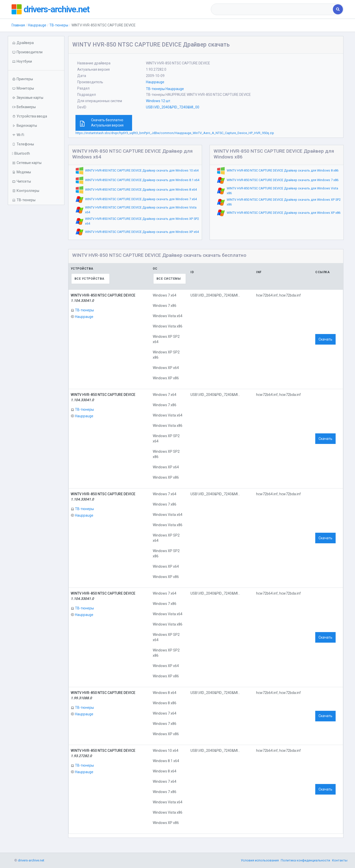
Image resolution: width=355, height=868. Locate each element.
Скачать (325, 339)
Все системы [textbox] (169, 279)
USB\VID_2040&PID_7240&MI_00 (173, 107)
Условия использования (260, 860)
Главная (18, 25)
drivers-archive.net (57, 9)
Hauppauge (37, 25)
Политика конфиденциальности (305, 860)
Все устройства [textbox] (89, 279)
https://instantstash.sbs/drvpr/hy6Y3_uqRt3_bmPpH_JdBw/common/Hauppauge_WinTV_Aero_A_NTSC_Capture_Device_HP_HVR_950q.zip (175, 133)
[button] (36, 61)
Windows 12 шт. (159, 101)
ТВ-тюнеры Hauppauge (165, 89)
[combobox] (272, 9)
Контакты (340, 860)
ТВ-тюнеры (59, 25)
